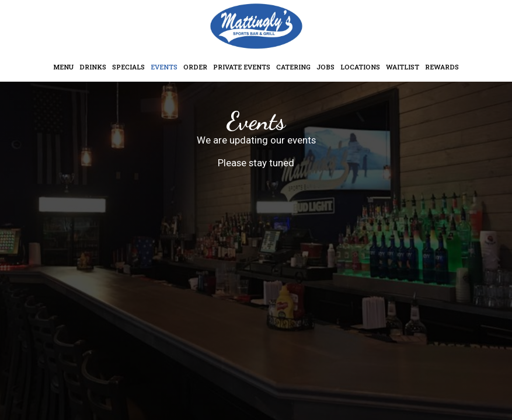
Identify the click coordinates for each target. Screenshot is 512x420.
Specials (128, 67)
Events (164, 67)
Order (195, 67)
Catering (293, 67)
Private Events (242, 67)
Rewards (442, 67)
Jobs (325, 67)
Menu (63, 67)
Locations (360, 67)
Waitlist (403, 67)
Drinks (93, 67)
